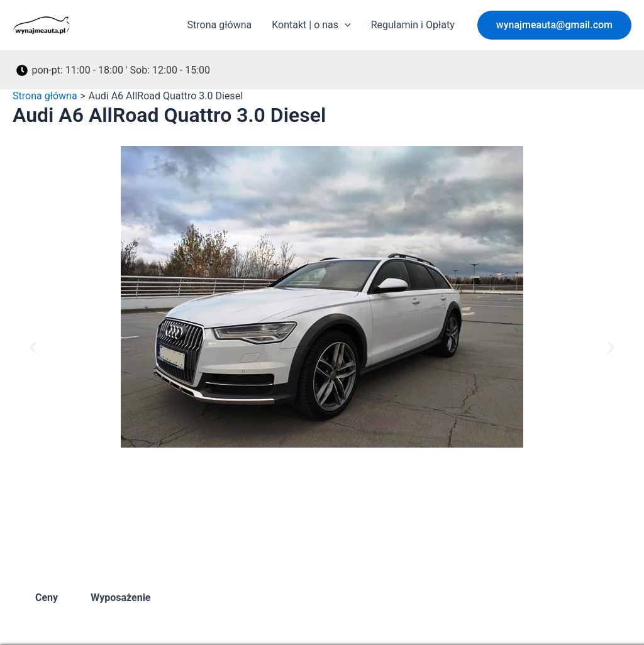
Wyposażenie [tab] (120, 598)
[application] (345, 25)
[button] (554, 25)
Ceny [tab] (47, 598)
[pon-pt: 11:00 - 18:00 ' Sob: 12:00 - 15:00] (114, 70)
